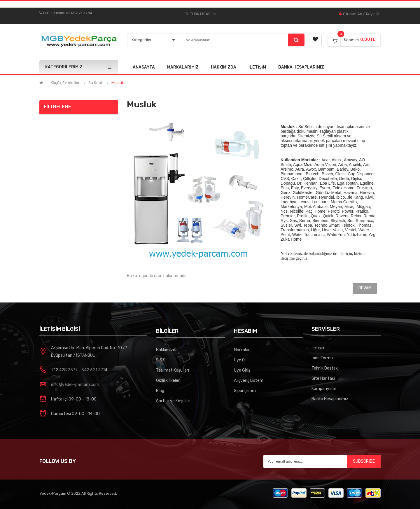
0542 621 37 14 (79, 13)
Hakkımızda (167, 350)
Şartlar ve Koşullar (173, 401)
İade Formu (322, 358)
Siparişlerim (245, 391)
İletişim (318, 348)
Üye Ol (240, 360)
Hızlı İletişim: (53, 13)
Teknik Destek (325, 368)
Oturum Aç (352, 14)
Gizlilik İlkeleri (168, 381)
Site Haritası (323, 378)
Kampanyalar (324, 389)
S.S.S (161, 360)
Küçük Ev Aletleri (66, 83)
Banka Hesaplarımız (330, 399)
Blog (160, 391)
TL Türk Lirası (200, 14)
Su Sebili (96, 83)
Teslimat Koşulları (173, 370)
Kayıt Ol (373, 14)
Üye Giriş (242, 370)
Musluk (118, 83)
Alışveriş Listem (249, 381)
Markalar (242, 350)
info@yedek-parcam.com (75, 385)
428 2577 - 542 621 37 (80, 370)
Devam (365, 288)
